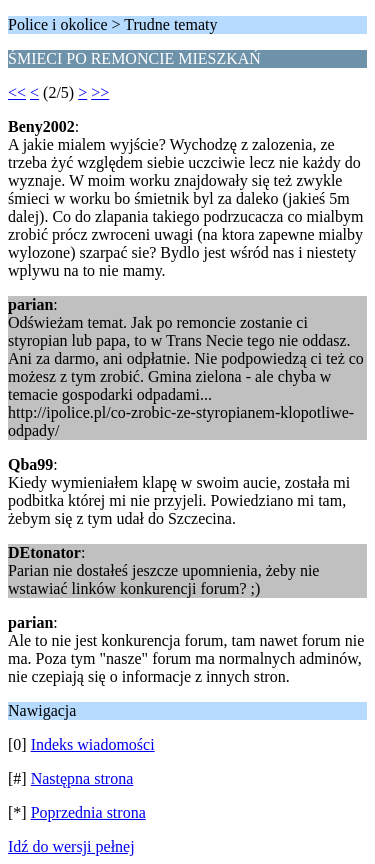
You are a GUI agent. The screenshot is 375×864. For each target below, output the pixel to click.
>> (100, 92)
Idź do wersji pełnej (71, 846)
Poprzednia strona (88, 812)
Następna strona (82, 778)
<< (17, 92)
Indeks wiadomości (93, 744)
